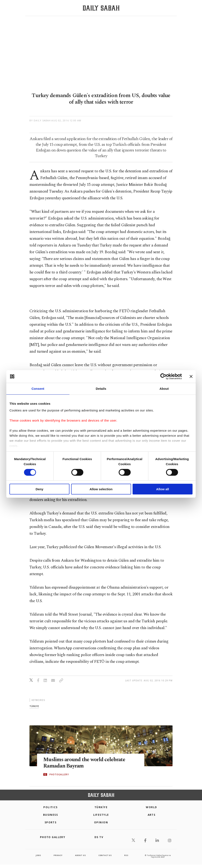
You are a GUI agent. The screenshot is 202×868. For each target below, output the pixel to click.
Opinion (101, 822)
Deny (39, 489)
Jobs (38, 855)
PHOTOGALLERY (59, 774)
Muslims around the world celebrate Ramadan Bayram (84, 763)
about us (80, 855)
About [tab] (164, 389)
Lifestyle (101, 815)
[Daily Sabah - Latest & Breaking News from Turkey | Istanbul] (101, 8)
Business (51, 815)
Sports (51, 822)
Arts (152, 815)
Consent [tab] (38, 389)
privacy (58, 855)
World (151, 807)
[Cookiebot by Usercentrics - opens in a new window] (163, 376)
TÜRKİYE (101, 807)
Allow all (163, 489)
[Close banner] (191, 376)
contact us (105, 855)
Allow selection (101, 489)
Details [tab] (101, 389)
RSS (126, 855)
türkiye (34, 706)
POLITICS (50, 807)
